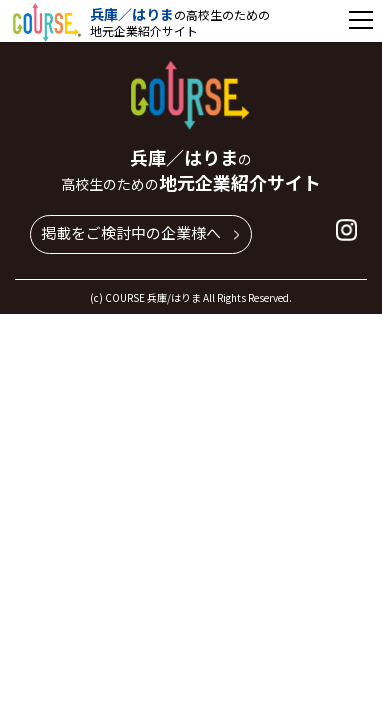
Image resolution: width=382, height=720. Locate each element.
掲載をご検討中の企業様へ (131, 232)
